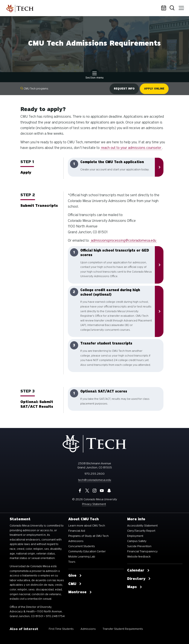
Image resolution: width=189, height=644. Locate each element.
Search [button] (173, 8)
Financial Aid (77, 531)
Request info (124, 89)
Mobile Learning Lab (82, 557)
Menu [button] (181, 6)
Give (75, 576)
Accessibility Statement (142, 526)
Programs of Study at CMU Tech (88, 536)
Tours (72, 562)
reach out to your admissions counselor (131, 148)
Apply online (154, 89)
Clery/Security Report (141, 531)
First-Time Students (61, 629)
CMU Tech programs (34, 89)
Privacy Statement (94, 504)
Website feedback (139, 557)
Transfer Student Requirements (123, 629)
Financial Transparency (142, 551)
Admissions (76, 541)
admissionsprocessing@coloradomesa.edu (123, 240)
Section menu (94, 76)
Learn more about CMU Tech (87, 526)
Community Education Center (87, 551)
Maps (135, 587)
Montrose (80, 592)
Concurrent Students (82, 546)
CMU (75, 584)
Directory (139, 579)
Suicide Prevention (139, 546)
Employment (135, 536)
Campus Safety (137, 541)
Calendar (164, 8)
